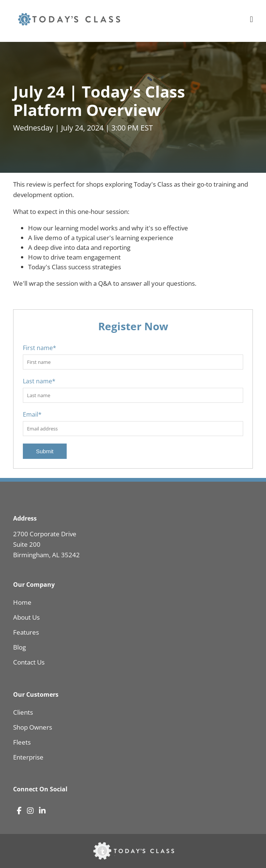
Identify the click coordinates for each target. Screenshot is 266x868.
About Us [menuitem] (26, 617)
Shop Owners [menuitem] (33, 727)
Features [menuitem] (26, 632)
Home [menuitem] (22, 602)
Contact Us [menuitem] (29, 662)
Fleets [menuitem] (22, 742)
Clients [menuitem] (23, 712)
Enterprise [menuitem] (28, 757)
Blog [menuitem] (19, 647)
